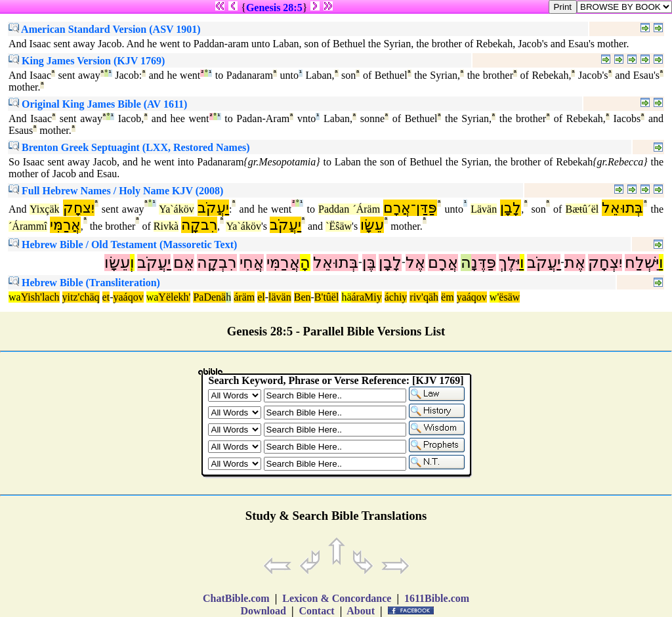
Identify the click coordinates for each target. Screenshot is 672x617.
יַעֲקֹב (213, 208)
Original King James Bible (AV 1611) (98, 104)
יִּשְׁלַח (642, 263)
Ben (303, 297)
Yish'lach (40, 297)
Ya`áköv (176, 209)
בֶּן (369, 263)
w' (494, 297)
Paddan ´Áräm (349, 209)
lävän (280, 297)
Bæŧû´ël (582, 209)
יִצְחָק (605, 263)
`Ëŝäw (339, 226)
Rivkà (166, 226)
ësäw (509, 297)
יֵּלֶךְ (509, 263)
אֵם (184, 263)
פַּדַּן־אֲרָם (410, 208)
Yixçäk (44, 209)
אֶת (575, 263)
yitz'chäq (81, 297)
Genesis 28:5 (274, 8)
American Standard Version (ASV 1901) (105, 29)
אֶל (415, 263)
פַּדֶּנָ (484, 263)
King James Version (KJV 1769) (87, 61)
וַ (661, 263)
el (261, 297)
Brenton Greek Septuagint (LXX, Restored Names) (129, 147)
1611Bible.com (437, 598)
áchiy (396, 297)
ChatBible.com (236, 598)
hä (346, 297)
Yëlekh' (174, 297)
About (361, 611)
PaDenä (209, 297)
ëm (448, 297)
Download (263, 611)
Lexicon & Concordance (337, 598)
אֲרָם (443, 263)
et (106, 297)
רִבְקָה (217, 263)
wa (15, 297)
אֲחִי (252, 263)
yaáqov (128, 297)
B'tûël (327, 297)
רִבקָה (199, 225)
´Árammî (28, 226)
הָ (305, 263)
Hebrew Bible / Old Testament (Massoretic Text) (123, 245)
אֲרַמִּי (65, 225)
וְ (132, 263)
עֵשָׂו (372, 225)
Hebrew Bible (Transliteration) (84, 283)
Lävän (484, 209)
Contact (316, 611)
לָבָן (511, 208)
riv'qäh (424, 297)
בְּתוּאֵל (622, 208)
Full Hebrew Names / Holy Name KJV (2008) (116, 191)
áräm (244, 297)
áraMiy (366, 297)
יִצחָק (79, 208)
